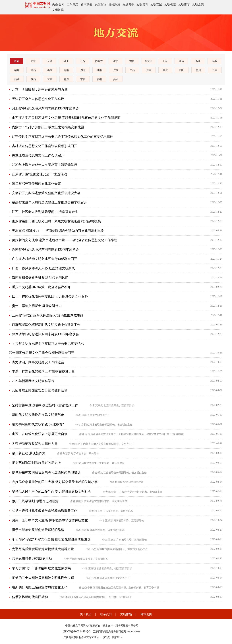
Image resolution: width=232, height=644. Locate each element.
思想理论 (100, 4)
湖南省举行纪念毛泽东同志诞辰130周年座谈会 (45, 249)
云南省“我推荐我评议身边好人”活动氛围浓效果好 (48, 315)
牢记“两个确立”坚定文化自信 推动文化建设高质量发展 (51, 539)
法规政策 (114, 4)
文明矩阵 (58, 10)
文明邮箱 (126, 614)
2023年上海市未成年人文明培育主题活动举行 (45, 165)
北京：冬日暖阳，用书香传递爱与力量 (40, 90)
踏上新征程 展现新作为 (29, 453)
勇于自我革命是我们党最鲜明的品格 (38, 530)
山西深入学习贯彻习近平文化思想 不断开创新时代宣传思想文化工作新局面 (66, 118)
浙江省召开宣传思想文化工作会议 (36, 184)
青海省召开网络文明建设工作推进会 (38, 362)
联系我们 (106, 614)
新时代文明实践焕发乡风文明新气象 (38, 415)
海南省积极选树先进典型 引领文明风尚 (40, 278)
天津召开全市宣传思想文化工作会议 (38, 99)
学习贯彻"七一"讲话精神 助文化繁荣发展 (41, 568)
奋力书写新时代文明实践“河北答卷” (38, 424)
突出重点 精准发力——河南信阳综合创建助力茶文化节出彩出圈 (58, 231)
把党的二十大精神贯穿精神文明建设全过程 (43, 578)
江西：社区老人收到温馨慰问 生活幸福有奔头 (45, 212)
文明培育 (142, 4)
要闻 (61, 4)
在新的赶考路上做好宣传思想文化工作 (40, 587)
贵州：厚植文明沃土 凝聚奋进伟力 (37, 306)
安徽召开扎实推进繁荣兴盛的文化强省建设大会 (46, 193)
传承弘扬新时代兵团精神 (30, 597)
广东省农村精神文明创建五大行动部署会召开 (45, 259)
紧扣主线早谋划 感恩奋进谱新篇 (35, 501)
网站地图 (146, 614)
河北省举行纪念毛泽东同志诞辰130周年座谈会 (45, 108)
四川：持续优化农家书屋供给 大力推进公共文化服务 (50, 296)
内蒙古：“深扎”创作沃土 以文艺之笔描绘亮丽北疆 (48, 127)
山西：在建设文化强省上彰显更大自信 (40, 434)
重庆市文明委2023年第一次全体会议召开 (41, 287)
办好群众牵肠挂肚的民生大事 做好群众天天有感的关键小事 (55, 482)
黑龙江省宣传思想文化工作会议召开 (38, 155)
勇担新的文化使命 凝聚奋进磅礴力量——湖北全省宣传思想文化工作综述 (65, 240)
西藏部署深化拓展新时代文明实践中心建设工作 (46, 325)
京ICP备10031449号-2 (77, 631)
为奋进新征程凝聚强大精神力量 (35, 444)
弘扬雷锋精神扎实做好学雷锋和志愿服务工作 (45, 511)
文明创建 (170, 4)
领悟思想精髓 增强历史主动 (32, 559)
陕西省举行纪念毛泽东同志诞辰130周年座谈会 (45, 334)
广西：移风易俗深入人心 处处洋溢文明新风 (43, 268)
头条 (55, 4)
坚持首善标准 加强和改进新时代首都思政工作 (45, 405)
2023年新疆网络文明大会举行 (33, 381)
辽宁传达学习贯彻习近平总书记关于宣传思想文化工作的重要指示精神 (63, 137)
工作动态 (72, 4)
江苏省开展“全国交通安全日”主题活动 (40, 174)
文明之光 (198, 4)
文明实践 (156, 4)
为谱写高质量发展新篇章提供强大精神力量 (43, 549)
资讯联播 (86, 4)
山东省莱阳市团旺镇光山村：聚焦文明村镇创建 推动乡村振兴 (56, 221)
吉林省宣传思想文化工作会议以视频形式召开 (45, 146)
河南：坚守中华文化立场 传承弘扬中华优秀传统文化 (50, 520)
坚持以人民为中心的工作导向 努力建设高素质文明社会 (52, 492)
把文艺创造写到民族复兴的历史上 (36, 463)
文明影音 (184, 4)
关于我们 (86, 614)
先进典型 (128, 4)
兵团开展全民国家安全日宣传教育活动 (40, 390)
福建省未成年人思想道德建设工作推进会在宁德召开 (49, 202)
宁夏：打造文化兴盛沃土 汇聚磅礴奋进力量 (43, 372)
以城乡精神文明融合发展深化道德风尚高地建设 (46, 472)
